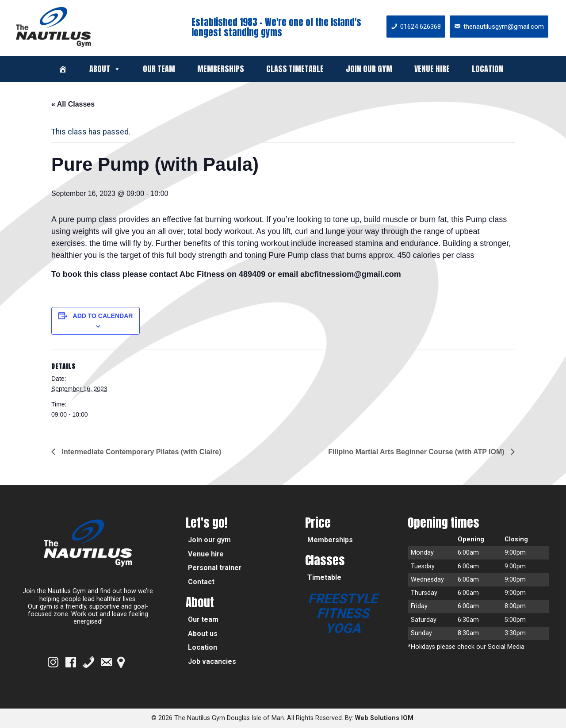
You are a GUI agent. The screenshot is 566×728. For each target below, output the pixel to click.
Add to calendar (103, 316)
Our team (159, 69)
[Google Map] (121, 662)
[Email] (106, 662)
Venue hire (432, 69)
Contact (201, 582)
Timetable (324, 577)
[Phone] (88, 662)
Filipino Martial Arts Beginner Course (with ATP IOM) (417, 452)
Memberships (221, 69)
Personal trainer (215, 568)
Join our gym (369, 69)
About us (203, 634)
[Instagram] (53, 662)
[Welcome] (63, 69)
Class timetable (295, 69)
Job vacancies (212, 661)
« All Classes (73, 104)
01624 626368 (421, 27)
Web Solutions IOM (384, 718)
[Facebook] (71, 662)
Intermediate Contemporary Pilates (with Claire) (140, 452)
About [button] (105, 69)
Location (488, 69)
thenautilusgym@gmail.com (504, 27)
